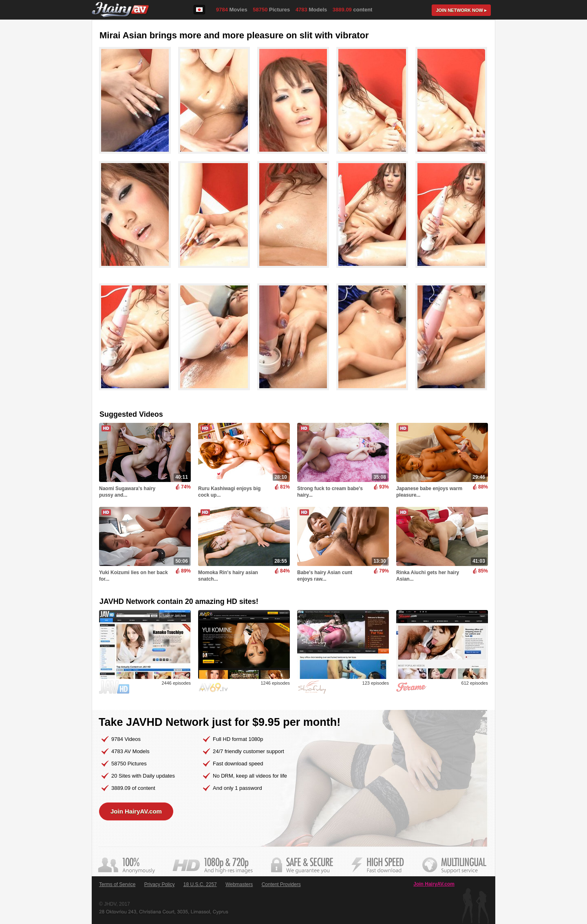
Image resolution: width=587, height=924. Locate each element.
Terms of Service (117, 884)
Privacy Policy (160, 884)
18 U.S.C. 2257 (200, 884)
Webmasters (239, 884)
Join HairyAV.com (136, 811)
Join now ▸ (461, 10)
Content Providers (281, 884)
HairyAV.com (120, 10)
